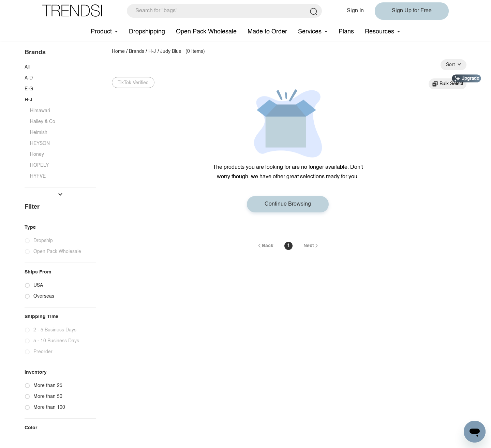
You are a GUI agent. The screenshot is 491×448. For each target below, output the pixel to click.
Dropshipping (147, 32)
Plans (346, 32)
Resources (380, 32)
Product (101, 32)
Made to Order (267, 32)
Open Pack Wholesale (206, 32)
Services (310, 32)
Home (118, 51)
